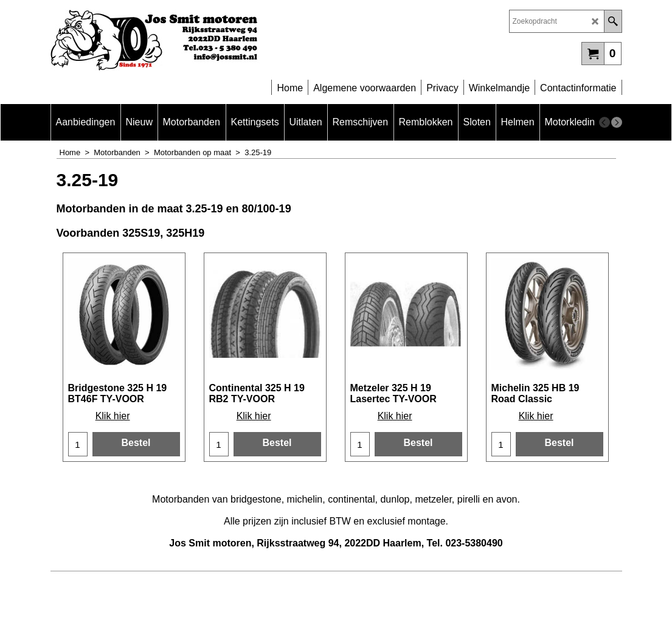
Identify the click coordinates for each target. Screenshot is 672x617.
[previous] (604, 122)
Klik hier (113, 416)
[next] (617, 122)
